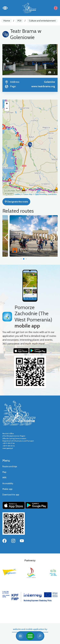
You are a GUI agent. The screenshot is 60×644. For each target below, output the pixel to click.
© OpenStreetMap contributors (45, 194)
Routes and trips (10, 466)
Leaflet (17, 194)
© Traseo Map (27, 194)
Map (4, 472)
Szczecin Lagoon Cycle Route (29, 249)
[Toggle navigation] (30, 636)
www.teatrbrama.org (43, 86)
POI (19, 21)
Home (7, 21)
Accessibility (8, 483)
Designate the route (16, 202)
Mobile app (7, 489)
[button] (7, 60)
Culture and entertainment (42, 21)
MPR (4, 478)
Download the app (11, 495)
